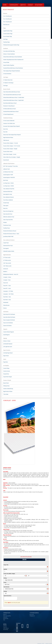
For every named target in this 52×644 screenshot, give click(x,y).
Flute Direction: (7, 587)
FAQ (4, 620)
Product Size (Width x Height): (9, 574)
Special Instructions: (8, 596)
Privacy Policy (6, 619)
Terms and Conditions (7, 616)
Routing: (5, 591)
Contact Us (5, 617)
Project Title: (6, 565)
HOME (5, 5)
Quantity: (5, 569)
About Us (23, 5)
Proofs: (5, 583)
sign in (9, 603)
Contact (30, 5)
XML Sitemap (6, 630)
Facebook (5, 627)
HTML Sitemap (6, 628)
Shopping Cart (32, 616)
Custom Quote (14, 5)
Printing (5, 578)
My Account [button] (39, 5)
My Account (32, 615)
